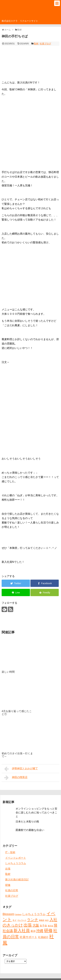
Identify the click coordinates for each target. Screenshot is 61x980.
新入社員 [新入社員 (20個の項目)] (22, 931)
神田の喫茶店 (16, 778)
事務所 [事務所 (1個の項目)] (42, 920)
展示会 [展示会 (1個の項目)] (51, 926)
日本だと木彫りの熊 (27, 822)
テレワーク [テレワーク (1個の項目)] (22, 920)
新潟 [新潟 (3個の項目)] (33, 931)
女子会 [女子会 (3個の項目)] (43, 926)
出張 (8, 869)
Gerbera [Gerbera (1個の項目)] (18, 914)
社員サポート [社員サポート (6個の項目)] (28, 937)
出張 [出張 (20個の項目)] (28, 925)
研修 (8, 885)
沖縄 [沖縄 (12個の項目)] (40, 931)
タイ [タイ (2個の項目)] (14, 920)
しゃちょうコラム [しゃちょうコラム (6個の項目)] (34, 914)
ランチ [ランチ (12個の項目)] (33, 920)
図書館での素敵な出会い (30, 830)
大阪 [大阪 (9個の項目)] (36, 925)
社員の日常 (12, 890)
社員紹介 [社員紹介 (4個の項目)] (43, 937)
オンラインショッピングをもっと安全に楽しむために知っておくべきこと (36, 813)
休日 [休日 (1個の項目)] (47, 920)
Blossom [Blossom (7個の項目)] (8, 914)
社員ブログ (45, 44)
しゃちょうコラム (16, 863)
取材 (36, 44)
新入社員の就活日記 (17, 880)
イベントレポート (16, 858)
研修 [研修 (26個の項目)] (48, 930)
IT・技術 (10, 852)
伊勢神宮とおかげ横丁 (21, 769)
